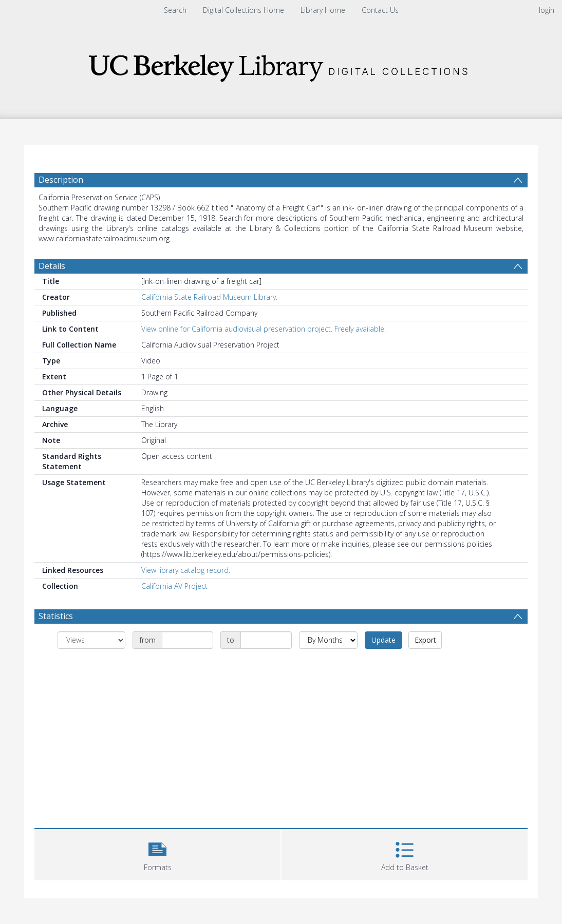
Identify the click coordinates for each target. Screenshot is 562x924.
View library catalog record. (186, 570)
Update (383, 640)
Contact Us (380, 10)
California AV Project (174, 586)
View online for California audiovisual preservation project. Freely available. (264, 329)
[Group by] (91, 640)
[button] (157, 853)
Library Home (323, 10)
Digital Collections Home (243, 10)
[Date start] (188, 640)
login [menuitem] (547, 10)
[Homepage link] (281, 65)
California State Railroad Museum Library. (209, 297)
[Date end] (266, 640)
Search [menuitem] (175, 10)
